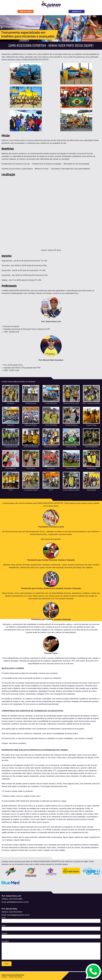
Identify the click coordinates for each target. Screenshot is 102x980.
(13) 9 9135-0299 (15, 899)
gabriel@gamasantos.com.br (18, 902)
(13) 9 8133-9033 (15, 912)
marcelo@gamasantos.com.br (18, 915)
